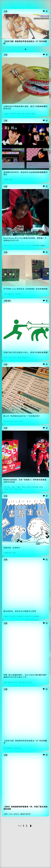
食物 (33, 114)
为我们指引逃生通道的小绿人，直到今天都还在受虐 (25, 352)
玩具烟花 (36, 616)
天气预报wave (10, 294)
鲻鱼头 (43, 246)
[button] (25, 49)
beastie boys (10, 246)
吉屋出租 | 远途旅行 (12, 548)
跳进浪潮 (36, 246)
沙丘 (11, 814)
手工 (42, 487)
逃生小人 (26, 358)
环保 (11, 489)
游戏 (19, 358)
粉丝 (11, 180)
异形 (6, 814)
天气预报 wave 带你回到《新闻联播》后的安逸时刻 (25, 289)
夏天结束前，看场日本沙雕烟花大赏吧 (20, 611)
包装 (29, 487)
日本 (29, 114)
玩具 (6, 114)
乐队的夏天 (9, 748)
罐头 (24, 114)
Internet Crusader (11, 421)
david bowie (20, 246)
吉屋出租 (8, 553)
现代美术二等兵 (15, 114)
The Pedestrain (11, 358)
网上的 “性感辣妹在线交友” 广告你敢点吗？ (22, 416)
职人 (14, 487)
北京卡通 (17, 748)
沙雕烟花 (21, 616)
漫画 (14, 553)
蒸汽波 (19, 294)
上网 (21, 421)
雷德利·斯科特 (26, 814)
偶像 (6, 180)
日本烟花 (13, 616)
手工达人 (8, 487)
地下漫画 (8, 682)
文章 (6, 11)
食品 (24, 487)
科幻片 (17, 814)
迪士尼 (15, 682)
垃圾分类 (35, 487)
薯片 (19, 487)
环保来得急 (18, 489)
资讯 (9, 301)
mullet (29, 246)
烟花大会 (29, 616)
